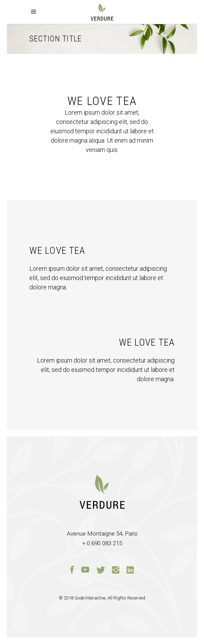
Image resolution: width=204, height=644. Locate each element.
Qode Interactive (90, 598)
